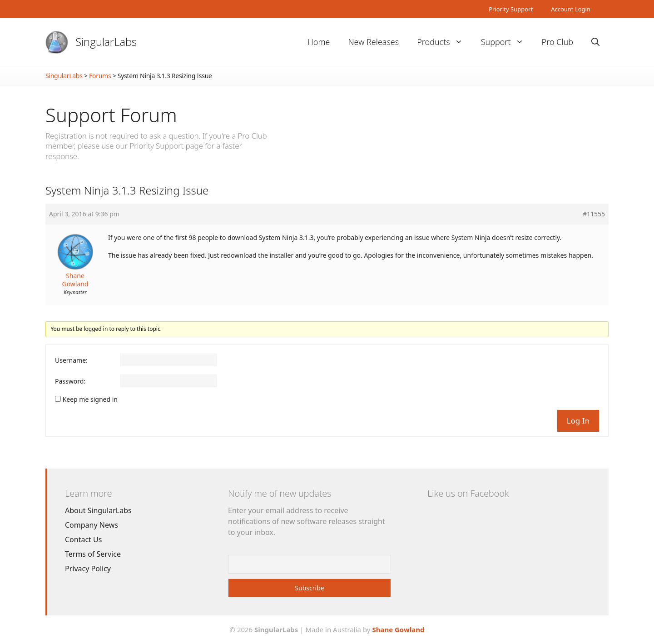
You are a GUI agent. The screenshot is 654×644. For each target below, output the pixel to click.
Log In (578, 421)
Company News (92, 525)
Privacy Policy (88, 569)
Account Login (571, 9)
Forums (100, 76)
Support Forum (111, 115)
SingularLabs (106, 42)
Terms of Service (93, 554)
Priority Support (511, 9)
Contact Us (83, 539)
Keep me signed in (90, 399)
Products (444, 42)
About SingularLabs (98, 510)
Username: (71, 360)
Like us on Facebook (468, 493)
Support (507, 42)
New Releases (373, 42)
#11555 (594, 214)
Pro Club (557, 42)
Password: (70, 381)
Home (319, 42)
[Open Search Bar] (595, 42)
